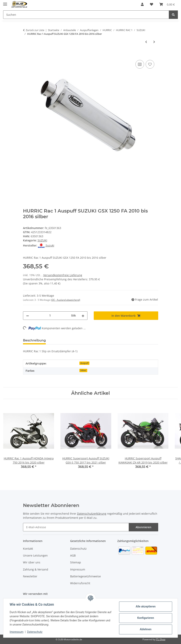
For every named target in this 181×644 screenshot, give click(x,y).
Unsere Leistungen (35, 555)
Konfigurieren (146, 618)
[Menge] (50, 316)
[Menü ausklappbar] (5, 2)
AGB (73, 555)
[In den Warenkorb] (26, 55)
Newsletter (30, 576)
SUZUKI (42, 240)
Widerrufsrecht (80, 583)
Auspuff (84, 363)
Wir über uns (32, 562)
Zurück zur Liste (35, 30)
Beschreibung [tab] (34, 340)
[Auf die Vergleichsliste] (140, 64)
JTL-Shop (161, 639)
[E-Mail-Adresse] (76, 527)
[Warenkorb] (167, 4)
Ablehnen (146, 629)
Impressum (17, 632)
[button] (142, 4)
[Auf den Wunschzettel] (150, 64)
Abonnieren (143, 527)
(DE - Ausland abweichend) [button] (66, 300)
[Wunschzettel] (152, 4)
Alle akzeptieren (146, 606)
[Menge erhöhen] (83, 316)
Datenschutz (35, 632)
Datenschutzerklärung (92, 514)
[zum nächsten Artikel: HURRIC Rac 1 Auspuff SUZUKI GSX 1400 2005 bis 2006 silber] (154, 42)
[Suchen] (86, 15)
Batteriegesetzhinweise (85, 576)
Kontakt (28, 549)
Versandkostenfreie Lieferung (63, 275)
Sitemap (76, 562)
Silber (83, 370)
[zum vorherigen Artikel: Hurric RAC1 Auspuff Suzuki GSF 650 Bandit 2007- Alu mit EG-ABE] (146, 42)
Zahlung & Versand (36, 569)
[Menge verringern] (28, 316)
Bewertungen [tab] (63, 340)
